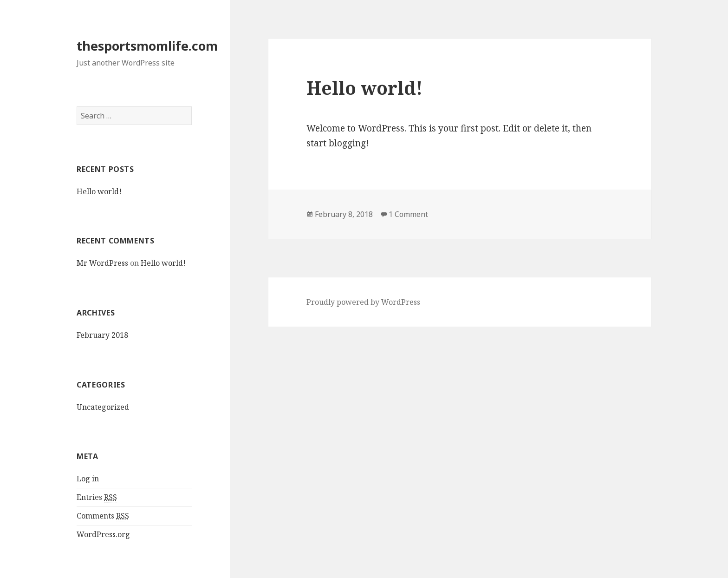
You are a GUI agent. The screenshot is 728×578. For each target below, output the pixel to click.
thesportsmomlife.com (147, 46)
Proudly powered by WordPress (363, 302)
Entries (97, 497)
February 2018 (102, 335)
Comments (103, 516)
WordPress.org (103, 534)
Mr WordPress (102, 263)
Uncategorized (103, 407)
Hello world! (99, 191)
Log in (88, 479)
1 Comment (408, 214)
